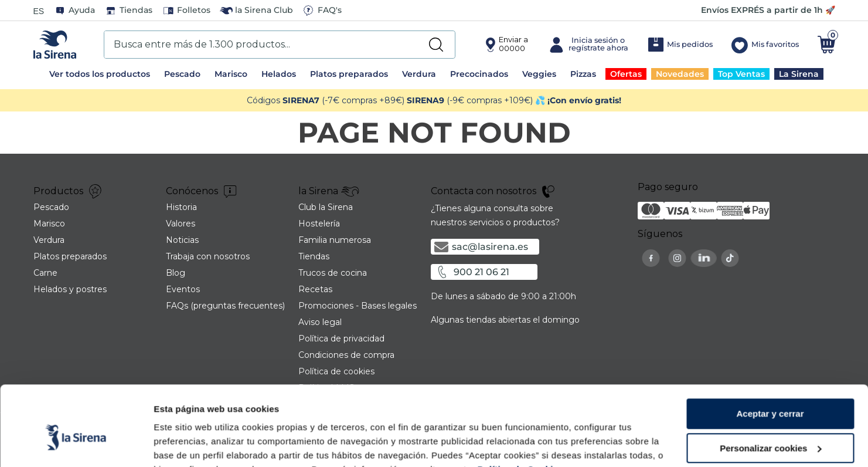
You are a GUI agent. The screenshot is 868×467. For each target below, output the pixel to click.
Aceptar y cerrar (770, 356)
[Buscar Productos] (436, 45)
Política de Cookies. (520, 412)
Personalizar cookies (770, 390)
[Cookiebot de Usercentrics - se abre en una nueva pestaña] (76, 444)
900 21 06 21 (481, 272)
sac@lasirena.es (490, 247)
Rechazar (770, 424)
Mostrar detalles (188, 444)
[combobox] (280, 45)
